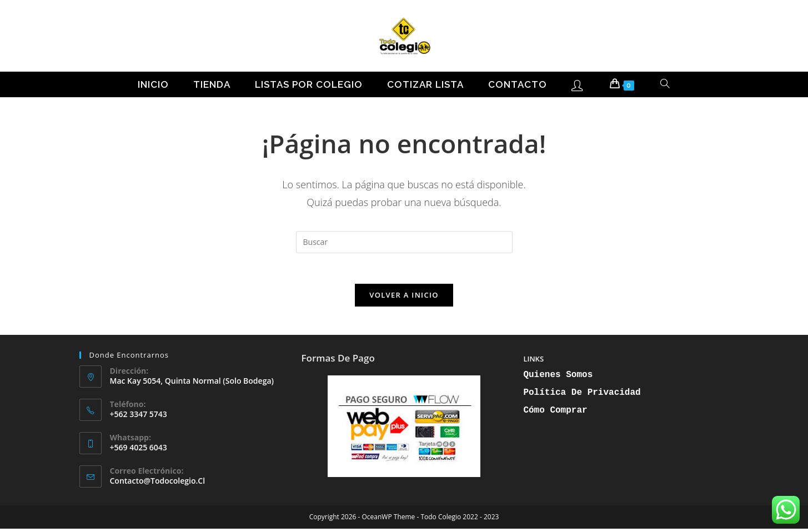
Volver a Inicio (404, 298)
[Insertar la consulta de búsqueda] (404, 242)
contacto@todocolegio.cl (158, 484)
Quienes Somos (558, 378)
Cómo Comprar (555, 414)
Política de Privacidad (582, 396)
